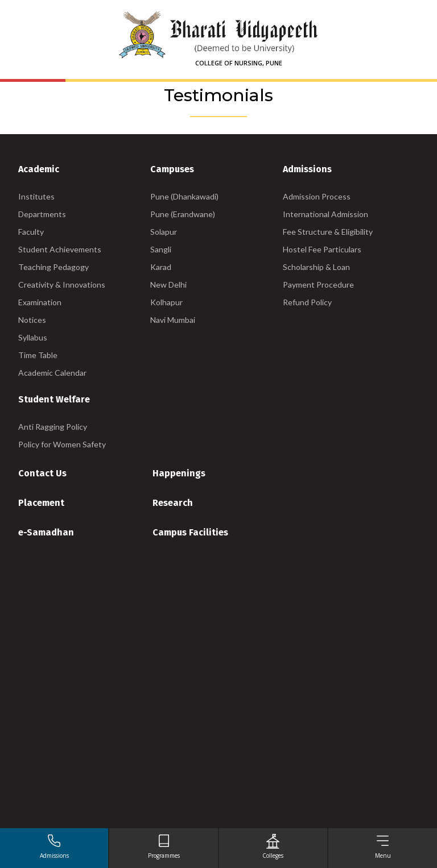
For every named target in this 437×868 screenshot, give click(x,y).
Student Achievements (60, 249)
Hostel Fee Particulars (322, 249)
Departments (42, 214)
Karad (161, 267)
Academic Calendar (52, 373)
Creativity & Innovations (62, 285)
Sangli (161, 249)
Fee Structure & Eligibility (328, 232)
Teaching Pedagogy (53, 267)
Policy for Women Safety (62, 444)
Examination (40, 302)
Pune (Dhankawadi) (184, 196)
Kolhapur (166, 302)
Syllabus (33, 337)
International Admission (325, 214)
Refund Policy (307, 302)
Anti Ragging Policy (53, 427)
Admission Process (317, 196)
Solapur (164, 232)
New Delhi (168, 285)
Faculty (31, 232)
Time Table (38, 355)
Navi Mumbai (173, 320)
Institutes (36, 196)
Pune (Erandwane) (183, 214)
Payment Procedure (318, 285)
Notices (32, 320)
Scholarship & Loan (316, 267)
